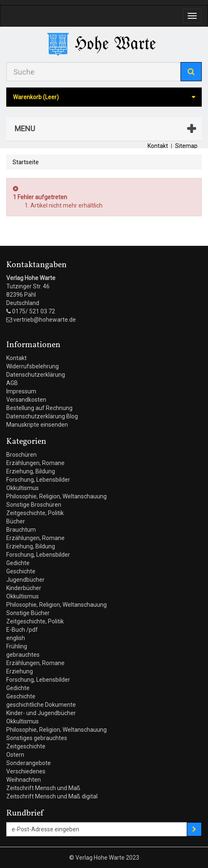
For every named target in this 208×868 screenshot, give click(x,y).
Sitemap (186, 146)
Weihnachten (24, 780)
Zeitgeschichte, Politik (35, 513)
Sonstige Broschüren (34, 505)
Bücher (16, 521)
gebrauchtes (23, 655)
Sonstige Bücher (28, 613)
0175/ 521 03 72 (34, 311)
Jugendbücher (25, 580)
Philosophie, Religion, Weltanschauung (56, 496)
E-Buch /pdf (22, 630)
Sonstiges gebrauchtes (37, 738)
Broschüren (21, 455)
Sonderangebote (29, 763)
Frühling (17, 646)
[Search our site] (94, 72)
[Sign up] (194, 829)
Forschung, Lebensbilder (38, 480)
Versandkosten (26, 400)
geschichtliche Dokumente (41, 705)
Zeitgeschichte (26, 746)
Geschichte (21, 571)
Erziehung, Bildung (31, 471)
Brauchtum (21, 530)
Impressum (21, 391)
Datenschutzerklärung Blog (42, 416)
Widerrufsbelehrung (33, 366)
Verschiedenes (26, 771)
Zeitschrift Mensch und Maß (43, 788)
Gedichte (18, 563)
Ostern (15, 755)
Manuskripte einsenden (37, 425)
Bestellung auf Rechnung (39, 408)
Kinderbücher (24, 588)
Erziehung (20, 671)
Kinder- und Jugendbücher (41, 713)
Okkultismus (23, 488)
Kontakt (158, 146)
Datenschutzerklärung (36, 375)
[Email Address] (97, 829)
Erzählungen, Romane (35, 463)
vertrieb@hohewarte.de (45, 320)
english (16, 638)
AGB (12, 383)
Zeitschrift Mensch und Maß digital (52, 796)
